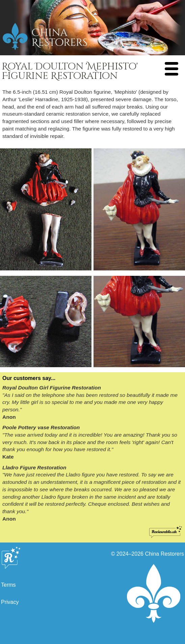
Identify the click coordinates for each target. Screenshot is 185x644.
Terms (8, 585)
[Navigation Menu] (171, 69)
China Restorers (164, 554)
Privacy (10, 602)
